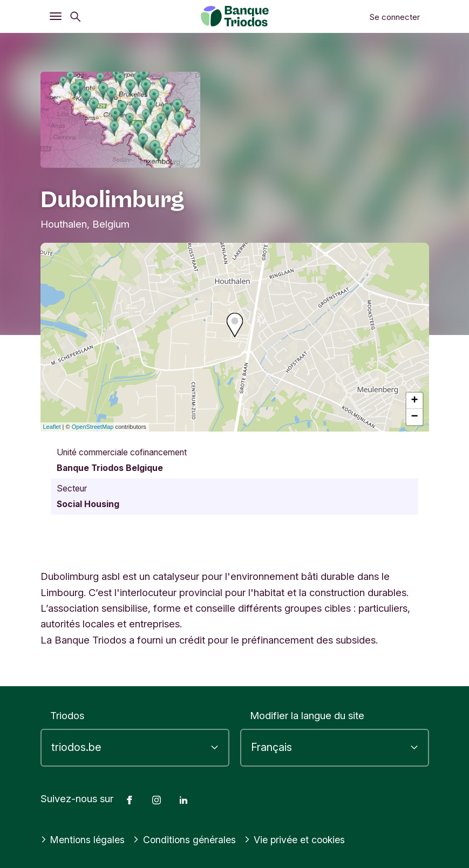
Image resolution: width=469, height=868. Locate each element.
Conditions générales (188, 839)
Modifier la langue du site (307, 715)
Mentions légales (84, 839)
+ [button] (414, 401)
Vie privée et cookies (303, 839)
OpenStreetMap (93, 427)
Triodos (67, 715)
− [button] (414, 417)
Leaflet (52, 427)
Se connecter (395, 17)
